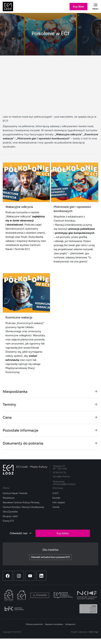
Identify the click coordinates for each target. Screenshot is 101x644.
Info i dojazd (58, 502)
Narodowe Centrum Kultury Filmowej (21, 502)
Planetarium (9, 498)
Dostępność (70, 624)
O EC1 (55, 493)
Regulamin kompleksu (54, 624)
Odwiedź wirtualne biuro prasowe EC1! (50, 557)
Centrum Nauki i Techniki (15, 493)
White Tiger (93, 632)
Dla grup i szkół (10, 516)
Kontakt (56, 498)
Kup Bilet (78, 7)
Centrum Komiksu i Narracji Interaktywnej (23, 507)
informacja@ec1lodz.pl (64, 484)
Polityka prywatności (34, 624)
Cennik (56, 507)
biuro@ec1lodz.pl (61, 476)
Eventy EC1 (8, 521)
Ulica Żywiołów (10, 512)
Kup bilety (63, 533)
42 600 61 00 (60, 473)
